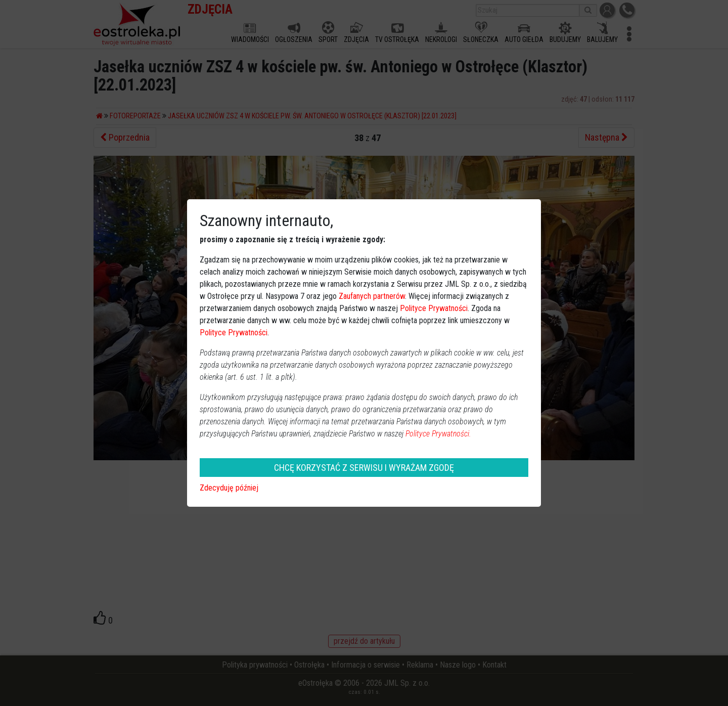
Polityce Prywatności (434, 308)
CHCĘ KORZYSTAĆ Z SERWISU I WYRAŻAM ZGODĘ (364, 468)
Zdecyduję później (229, 488)
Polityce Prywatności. (438, 434)
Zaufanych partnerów (372, 296)
